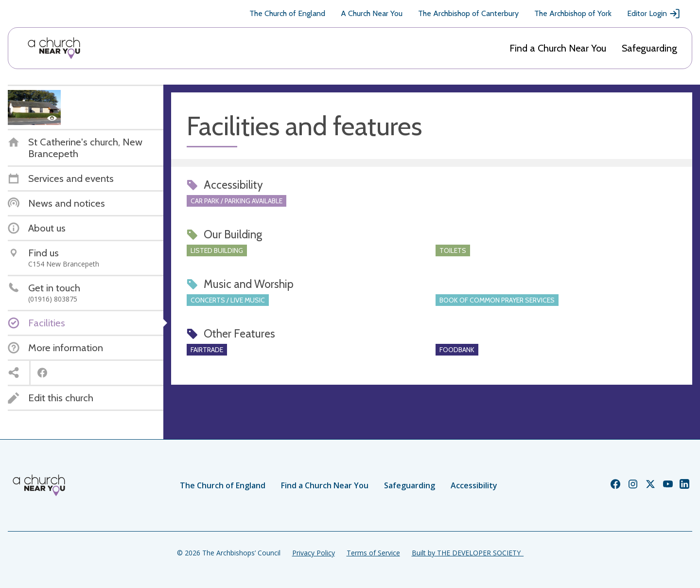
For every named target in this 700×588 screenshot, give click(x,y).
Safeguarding (649, 48)
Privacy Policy (314, 553)
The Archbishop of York (573, 13)
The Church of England (287, 13)
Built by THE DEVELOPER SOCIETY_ (468, 553)
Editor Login (654, 14)
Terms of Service (373, 553)
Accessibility (474, 485)
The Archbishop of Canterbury (468, 13)
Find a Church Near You (558, 48)
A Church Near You (372, 13)
